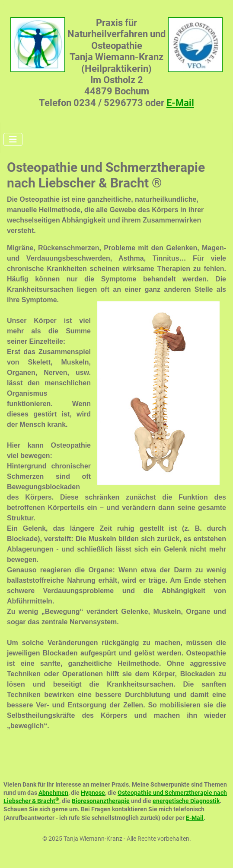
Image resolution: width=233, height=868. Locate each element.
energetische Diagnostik (186, 801)
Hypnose (93, 793)
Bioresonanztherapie (101, 801)
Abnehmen (53, 793)
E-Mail (180, 103)
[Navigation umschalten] (13, 139)
